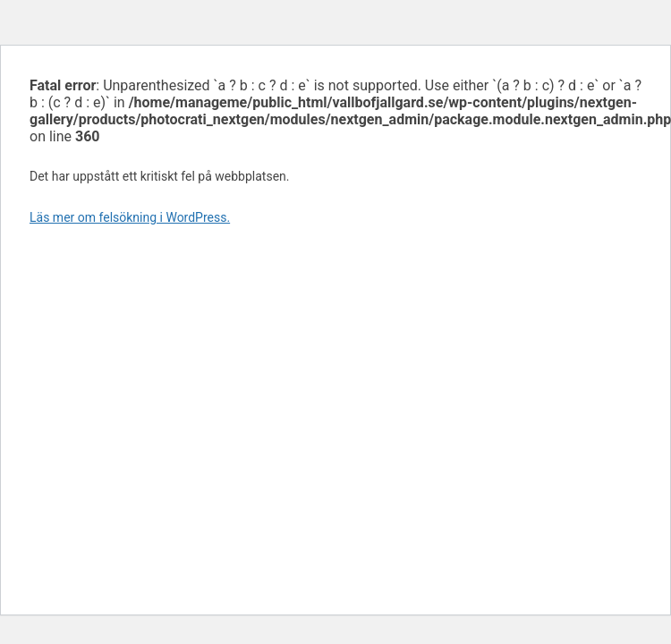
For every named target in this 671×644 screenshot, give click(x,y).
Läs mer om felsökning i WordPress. (130, 217)
